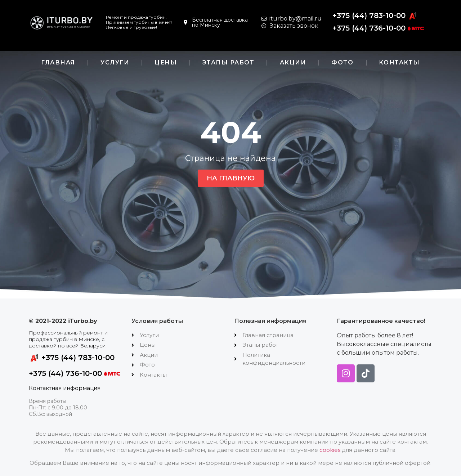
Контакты (399, 62)
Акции (293, 62)
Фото (342, 62)
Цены (166, 62)
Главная (58, 62)
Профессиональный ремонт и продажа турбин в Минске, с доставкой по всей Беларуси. (68, 339)
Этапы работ (229, 62)
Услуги (115, 62)
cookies (330, 450)
